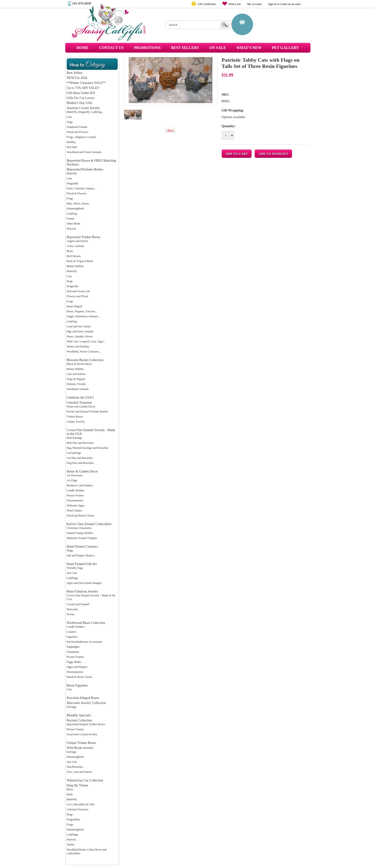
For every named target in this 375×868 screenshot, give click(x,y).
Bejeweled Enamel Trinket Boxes (86, 724)
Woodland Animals (78, 389)
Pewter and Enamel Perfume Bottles (88, 412)
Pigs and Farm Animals (80, 331)
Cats (69, 117)
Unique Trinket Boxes (82, 743)
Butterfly (72, 173)
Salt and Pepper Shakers (81, 555)
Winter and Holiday (78, 346)
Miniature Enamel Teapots (82, 538)
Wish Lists (234, 4)
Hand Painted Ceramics (83, 547)
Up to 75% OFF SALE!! (83, 88)
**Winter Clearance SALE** (86, 83)
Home (83, 48)
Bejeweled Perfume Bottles (85, 169)
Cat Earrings (74, 453)
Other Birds (73, 224)
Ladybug (72, 214)
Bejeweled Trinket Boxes (84, 237)
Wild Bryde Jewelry (80, 748)
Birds (70, 794)
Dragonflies (74, 819)
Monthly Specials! (79, 715)
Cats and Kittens (76, 374)
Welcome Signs (76, 505)
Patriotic (72, 840)
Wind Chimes (75, 511)
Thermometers (75, 500)
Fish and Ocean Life (78, 291)
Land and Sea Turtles (79, 326)
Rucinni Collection (79, 720)
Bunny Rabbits (75, 266)
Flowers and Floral (78, 296)
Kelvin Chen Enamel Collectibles (89, 524)
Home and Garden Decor (81, 407)
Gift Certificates (207, 4)
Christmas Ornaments (79, 528)
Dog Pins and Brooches (80, 463)
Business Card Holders (80, 485)
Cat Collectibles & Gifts (81, 804)
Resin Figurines (77, 685)
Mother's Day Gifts (80, 103)
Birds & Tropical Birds (80, 261)
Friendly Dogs (75, 568)
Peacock (72, 229)
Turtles (71, 845)
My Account (254, 4)
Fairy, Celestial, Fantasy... (82, 188)
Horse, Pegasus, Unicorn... (82, 311)
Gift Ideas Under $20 (81, 93)
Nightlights (73, 647)
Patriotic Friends (76, 384)
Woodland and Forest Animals (84, 152)
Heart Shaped (74, 306)
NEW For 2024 (77, 78)
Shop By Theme (78, 785)
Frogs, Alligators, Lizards (81, 137)
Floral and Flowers (78, 132)
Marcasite (72, 609)
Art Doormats (75, 475)
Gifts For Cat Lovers (81, 98)
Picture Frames (75, 495)
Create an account (290, 4)
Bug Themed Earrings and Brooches (88, 448)
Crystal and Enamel (78, 604)
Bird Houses (74, 256)
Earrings (72, 707)
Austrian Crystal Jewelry (83, 108)
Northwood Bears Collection (86, 623)
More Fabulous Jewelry (83, 591)
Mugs (70, 550)
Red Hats (72, 147)
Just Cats (72, 573)
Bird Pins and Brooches (80, 443)
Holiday (71, 142)
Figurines (72, 637)
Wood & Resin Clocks (80, 677)
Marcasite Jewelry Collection (86, 703)
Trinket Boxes (75, 417)
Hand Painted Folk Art (82, 564)
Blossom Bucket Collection (85, 360)
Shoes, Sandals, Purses (80, 336)
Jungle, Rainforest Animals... (83, 316)
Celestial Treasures (79, 403)
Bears (70, 251)
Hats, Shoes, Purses (78, 203)
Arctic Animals (75, 246)
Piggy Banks (74, 662)
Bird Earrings (74, 438)
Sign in (272, 4)
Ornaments (73, 652)
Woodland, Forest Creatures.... (84, 352)
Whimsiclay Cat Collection (85, 780)
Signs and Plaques (77, 667)
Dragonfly (73, 183)
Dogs (70, 122)
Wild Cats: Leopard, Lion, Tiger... (86, 341)
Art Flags (72, 480)
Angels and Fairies (77, 241)
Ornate (71, 219)
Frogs (70, 198)
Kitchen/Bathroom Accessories (85, 642)
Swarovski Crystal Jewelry (82, 734)
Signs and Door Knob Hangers (84, 583)
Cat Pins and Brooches (80, 458)
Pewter (71, 614)
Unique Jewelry (76, 422)
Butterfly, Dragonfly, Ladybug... (85, 112)
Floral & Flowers (77, 193)
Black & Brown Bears (79, 364)
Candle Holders (76, 490)
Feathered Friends (77, 127)
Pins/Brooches (75, 767)
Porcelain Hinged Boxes (83, 698)
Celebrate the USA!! (80, 398)
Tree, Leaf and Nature (79, 772)
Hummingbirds (75, 209)
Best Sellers (75, 73)
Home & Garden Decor (82, 471)
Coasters (72, 632)
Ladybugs (72, 578)
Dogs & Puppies (76, 379)
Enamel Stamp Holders (80, 533)
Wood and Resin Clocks (80, 516)
